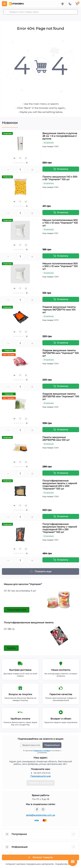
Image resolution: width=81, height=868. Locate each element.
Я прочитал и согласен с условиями (42, 752)
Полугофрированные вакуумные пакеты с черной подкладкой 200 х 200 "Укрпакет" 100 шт (60, 485)
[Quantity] (20, 170)
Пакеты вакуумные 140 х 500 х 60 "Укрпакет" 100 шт (60, 178)
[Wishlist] (20, 158)
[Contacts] (70, 4)
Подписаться (52, 745)
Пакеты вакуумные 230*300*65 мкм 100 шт (56, 439)
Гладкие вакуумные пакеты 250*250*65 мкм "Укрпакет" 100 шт (61, 397)
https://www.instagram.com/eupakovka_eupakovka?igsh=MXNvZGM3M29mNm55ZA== (43, 809)
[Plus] (32, 170)
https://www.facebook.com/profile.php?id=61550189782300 (37, 809)
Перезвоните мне (41, 776)
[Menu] (4, 4)
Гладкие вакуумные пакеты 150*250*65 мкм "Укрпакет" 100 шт (61, 353)
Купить (11, 648)
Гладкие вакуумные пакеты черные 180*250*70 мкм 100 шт (59, 310)
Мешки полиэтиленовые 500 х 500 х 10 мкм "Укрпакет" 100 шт (60, 266)
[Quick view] (14, 158)
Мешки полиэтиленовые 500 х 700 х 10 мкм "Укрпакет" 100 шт (60, 223)
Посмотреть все (17, 610)
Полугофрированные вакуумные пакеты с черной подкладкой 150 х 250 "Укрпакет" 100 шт (60, 528)
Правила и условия (42, 751)
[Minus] (8, 170)
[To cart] (61, 169)
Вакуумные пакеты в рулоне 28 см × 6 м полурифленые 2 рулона (60, 136)
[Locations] (62, 4)
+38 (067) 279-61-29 (42, 773)
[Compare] (26, 158)
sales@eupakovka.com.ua (41, 815)
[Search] (6, 12)
